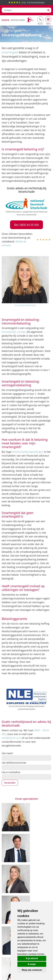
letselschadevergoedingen (28, 452)
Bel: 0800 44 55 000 (26, 225)
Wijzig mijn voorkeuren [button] (32, 970)
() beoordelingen (27, 2)
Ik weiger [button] (32, 964)
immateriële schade (13, 332)
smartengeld (10, 52)
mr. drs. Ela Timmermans (25, 305)
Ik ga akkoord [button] (32, 958)
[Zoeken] (24, 10)
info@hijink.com (11, 738)
